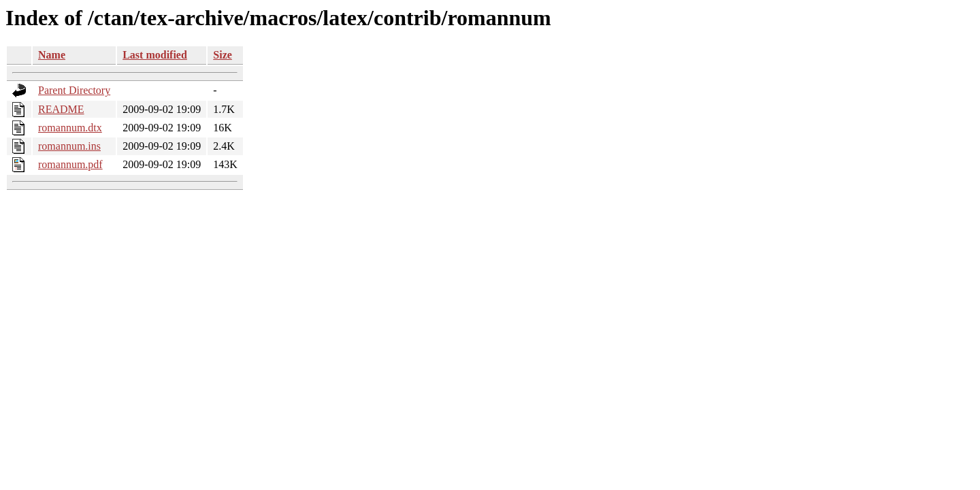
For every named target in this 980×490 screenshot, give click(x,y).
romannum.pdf (70, 164)
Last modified (155, 55)
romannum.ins (69, 146)
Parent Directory (74, 90)
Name (52, 55)
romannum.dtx (70, 128)
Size (223, 55)
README (61, 109)
